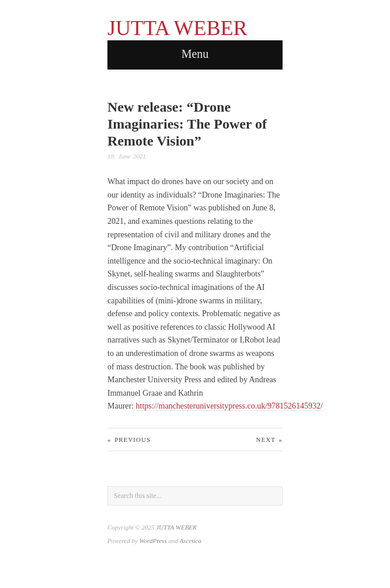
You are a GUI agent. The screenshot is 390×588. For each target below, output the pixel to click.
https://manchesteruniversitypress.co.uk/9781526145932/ (229, 406)
